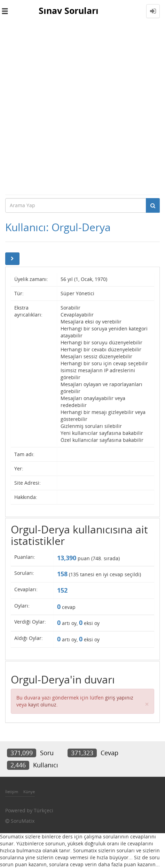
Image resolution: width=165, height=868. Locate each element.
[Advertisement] (82, 108)
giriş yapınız (119, 698)
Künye (29, 792)
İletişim (12, 792)
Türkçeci (44, 810)
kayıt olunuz (42, 705)
